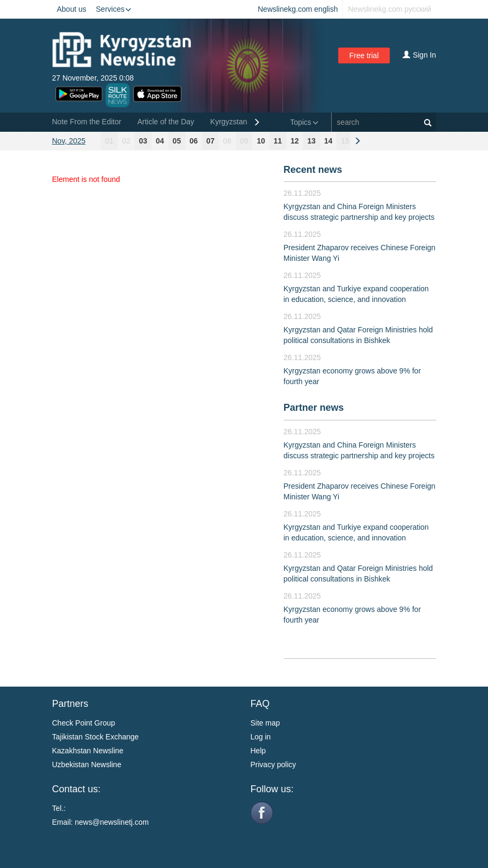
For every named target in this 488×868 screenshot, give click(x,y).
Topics (304, 122)
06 (194, 141)
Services (114, 9)
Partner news (314, 408)
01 (109, 141)
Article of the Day (166, 122)
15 (345, 141)
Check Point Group (84, 723)
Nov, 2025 (69, 141)
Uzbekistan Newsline (87, 765)
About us (72, 9)
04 (160, 141)
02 (126, 141)
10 (261, 141)
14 (329, 141)
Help (258, 751)
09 (244, 141)
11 (278, 141)
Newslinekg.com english (298, 9)
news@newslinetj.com (112, 822)
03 (143, 141)
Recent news (313, 170)
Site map (265, 723)
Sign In (419, 55)
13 (311, 141)
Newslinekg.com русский (389, 9)
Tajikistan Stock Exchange (96, 737)
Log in (261, 737)
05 (177, 141)
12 (295, 141)
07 (211, 141)
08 (227, 141)
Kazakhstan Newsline (88, 751)
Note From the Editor (87, 122)
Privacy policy (274, 765)
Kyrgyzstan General (243, 122)
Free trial (364, 55)
